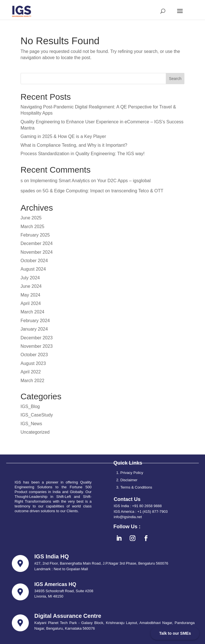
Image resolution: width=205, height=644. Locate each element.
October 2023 (34, 355)
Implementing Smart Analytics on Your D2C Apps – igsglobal (90, 181)
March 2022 (33, 381)
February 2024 (35, 321)
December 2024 (37, 243)
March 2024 (33, 312)
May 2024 (30, 295)
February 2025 (35, 235)
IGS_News (31, 424)
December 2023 (37, 338)
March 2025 (33, 227)
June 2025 (31, 218)
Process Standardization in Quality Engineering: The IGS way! (83, 154)
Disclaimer (129, 480)
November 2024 (37, 252)
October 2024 (34, 261)
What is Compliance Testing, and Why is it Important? (74, 145)
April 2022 (31, 372)
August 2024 (33, 269)
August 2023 (33, 363)
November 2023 (37, 346)
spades (28, 191)
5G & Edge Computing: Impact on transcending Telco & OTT (103, 191)
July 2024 (30, 278)
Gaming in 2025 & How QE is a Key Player (63, 136)
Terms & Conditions (136, 487)
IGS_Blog (30, 406)
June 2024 (31, 286)
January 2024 (34, 329)
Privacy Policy (132, 473)
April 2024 (31, 303)
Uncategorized (35, 432)
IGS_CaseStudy (37, 415)
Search (175, 79)
